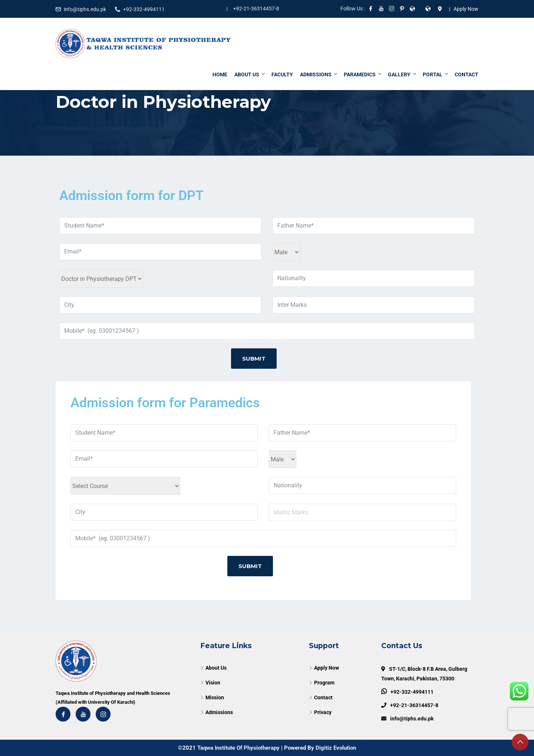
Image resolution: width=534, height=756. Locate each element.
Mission (215, 697)
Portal (436, 74)
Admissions (319, 74)
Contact (467, 74)
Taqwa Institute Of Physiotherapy (238, 748)
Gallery (403, 74)
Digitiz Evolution (336, 748)
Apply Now (327, 668)
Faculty (282, 74)
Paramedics (363, 74)
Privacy (323, 712)
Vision (213, 683)
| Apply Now (463, 9)
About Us (250, 74)
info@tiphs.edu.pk (85, 9)
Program (324, 683)
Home (220, 74)
